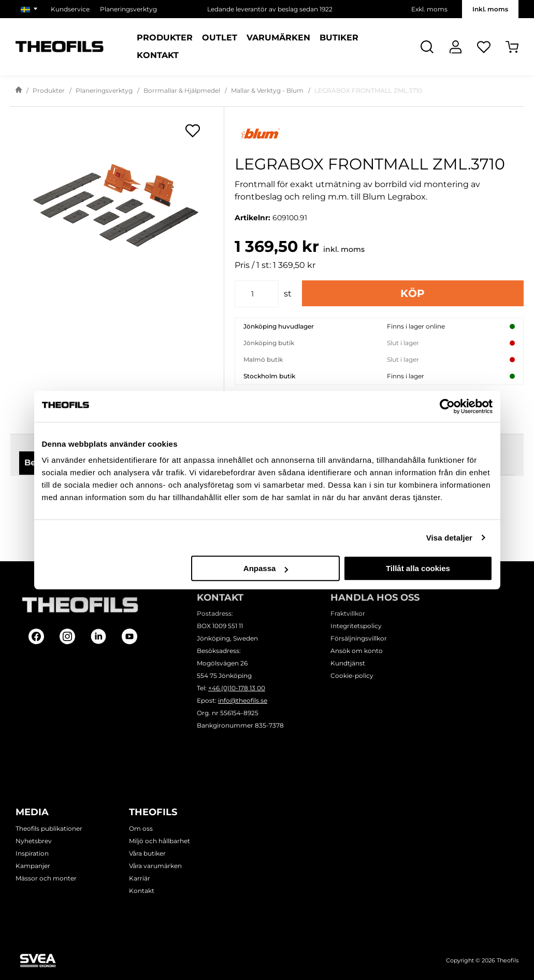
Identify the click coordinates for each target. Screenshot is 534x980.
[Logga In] (456, 47)
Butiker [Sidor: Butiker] (339, 38)
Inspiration (32, 853)
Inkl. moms (490, 9)
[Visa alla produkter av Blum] (379, 133)
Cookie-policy (352, 676)
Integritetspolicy (356, 626)
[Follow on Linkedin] (98, 636)
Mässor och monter (46, 878)
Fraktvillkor (348, 613)
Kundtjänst (348, 663)
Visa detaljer (449, 538)
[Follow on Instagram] (67, 636)
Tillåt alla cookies (418, 568)
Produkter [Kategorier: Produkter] (165, 38)
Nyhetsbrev (34, 841)
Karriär (140, 878)
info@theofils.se (243, 700)
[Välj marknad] (31, 9)
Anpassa (266, 568)
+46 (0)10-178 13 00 (237, 688)
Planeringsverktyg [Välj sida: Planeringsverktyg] (128, 9)
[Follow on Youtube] (129, 636)
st (288, 294)
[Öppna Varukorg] (512, 47)
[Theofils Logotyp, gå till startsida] (60, 47)
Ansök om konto (357, 651)
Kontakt (142, 891)
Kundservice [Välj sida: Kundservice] (70, 9)
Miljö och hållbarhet (160, 841)
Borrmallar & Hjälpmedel (182, 90)
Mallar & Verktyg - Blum (267, 90)
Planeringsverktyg (104, 90)
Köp (413, 293)
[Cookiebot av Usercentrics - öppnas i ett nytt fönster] (447, 406)
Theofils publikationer (49, 828)
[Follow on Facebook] (36, 636)
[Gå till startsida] (19, 91)
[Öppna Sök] (427, 47)
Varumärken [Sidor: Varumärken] (278, 38)
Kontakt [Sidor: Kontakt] (158, 55)
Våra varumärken (155, 866)
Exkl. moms (429, 9)
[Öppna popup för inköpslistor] (193, 131)
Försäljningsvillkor (359, 638)
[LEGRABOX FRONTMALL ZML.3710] (117, 206)
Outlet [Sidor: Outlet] (220, 38)
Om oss (141, 828)
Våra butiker (147, 853)
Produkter (49, 90)
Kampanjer (33, 866)
